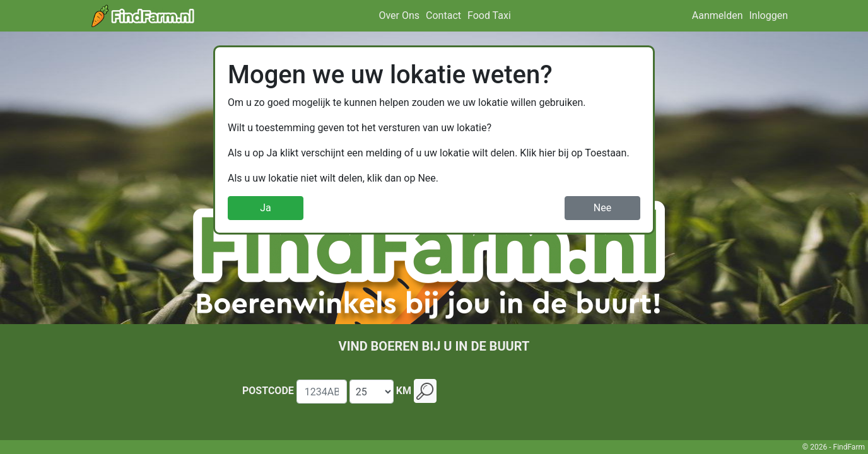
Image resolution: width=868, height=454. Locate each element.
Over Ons (399, 15)
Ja (266, 208)
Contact (443, 15)
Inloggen (769, 15)
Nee (602, 208)
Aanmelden (718, 15)
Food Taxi (489, 15)
